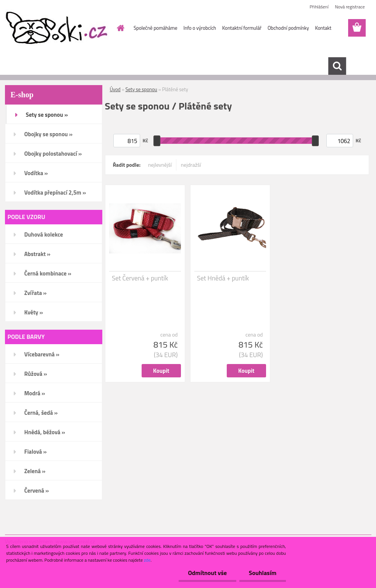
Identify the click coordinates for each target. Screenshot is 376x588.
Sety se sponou (141, 89)
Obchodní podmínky (288, 28)
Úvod (115, 89)
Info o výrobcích (200, 28)
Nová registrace (350, 7)
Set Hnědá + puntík (223, 278)
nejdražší (191, 165)
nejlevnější (160, 165)
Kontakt (323, 28)
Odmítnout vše (207, 573)
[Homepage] (119, 28)
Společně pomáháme (155, 28)
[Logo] (57, 28)
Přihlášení (319, 7)
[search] (337, 66)
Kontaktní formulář (242, 28)
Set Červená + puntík (140, 278)
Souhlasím (262, 573)
